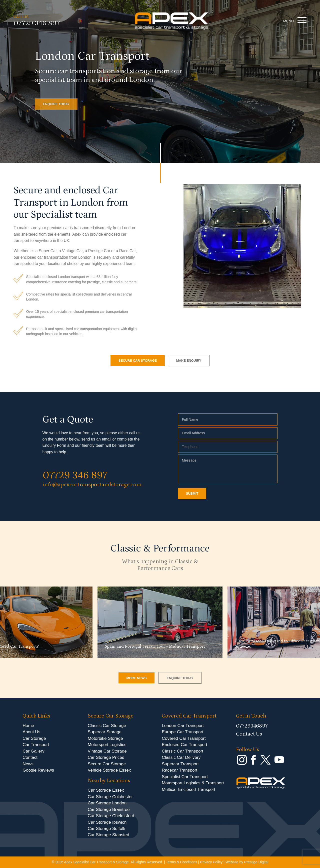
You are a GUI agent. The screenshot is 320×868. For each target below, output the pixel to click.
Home (28, 726)
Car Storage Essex (106, 790)
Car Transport (36, 745)
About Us (31, 732)
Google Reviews (38, 770)
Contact (30, 757)
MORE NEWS (136, 678)
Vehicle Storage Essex (109, 770)
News (28, 764)
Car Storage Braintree (109, 809)
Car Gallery (33, 751)
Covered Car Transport (184, 738)
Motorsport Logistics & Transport (193, 783)
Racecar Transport (179, 770)
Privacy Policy (211, 862)
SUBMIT (192, 493)
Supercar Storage (105, 732)
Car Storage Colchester (110, 797)
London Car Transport (183, 726)
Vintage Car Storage (107, 751)
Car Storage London (107, 803)
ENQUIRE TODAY (56, 104)
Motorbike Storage (105, 738)
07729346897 (252, 726)
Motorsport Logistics (107, 745)
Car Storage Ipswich (107, 822)
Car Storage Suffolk (106, 828)
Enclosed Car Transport (184, 745)
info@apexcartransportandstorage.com (92, 485)
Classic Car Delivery (181, 757)
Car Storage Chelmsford (111, 816)
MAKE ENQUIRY (189, 360)
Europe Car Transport (182, 732)
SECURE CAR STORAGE (138, 360)
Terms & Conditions (182, 862)
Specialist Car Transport (185, 777)
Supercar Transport (180, 764)
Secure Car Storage (107, 764)
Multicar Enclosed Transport (188, 789)
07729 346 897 (37, 24)
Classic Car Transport (182, 751)
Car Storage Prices (106, 757)
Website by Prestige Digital (247, 862)
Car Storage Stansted (108, 835)
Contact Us (249, 734)
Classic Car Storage (107, 726)
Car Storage (34, 738)
